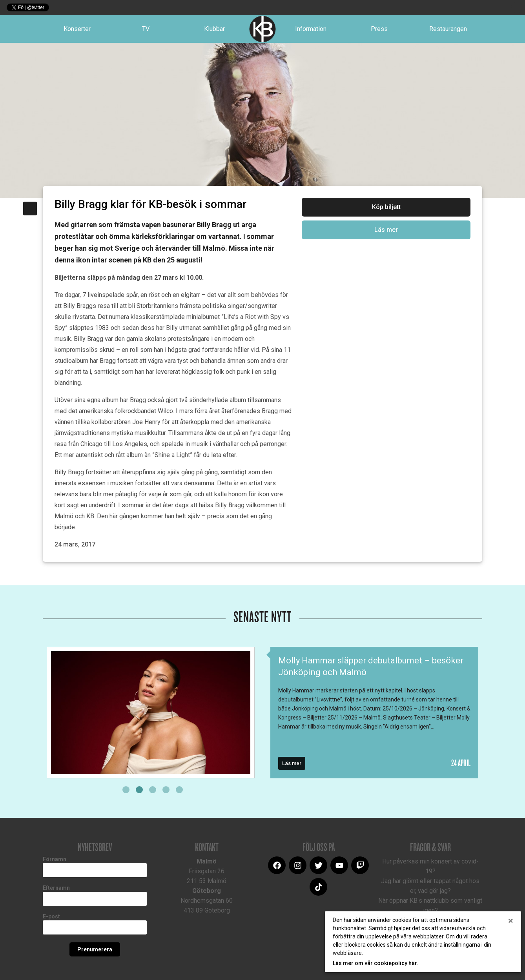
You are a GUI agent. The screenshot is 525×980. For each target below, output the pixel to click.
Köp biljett (386, 207)
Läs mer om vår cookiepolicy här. (376, 963)
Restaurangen (448, 29)
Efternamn (56, 888)
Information (311, 29)
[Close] (511, 921)
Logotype (262, 29)
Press (379, 29)
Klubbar (214, 29)
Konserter (77, 29)
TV (146, 29)
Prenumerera (95, 949)
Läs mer (386, 230)
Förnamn (55, 859)
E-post (51, 916)
